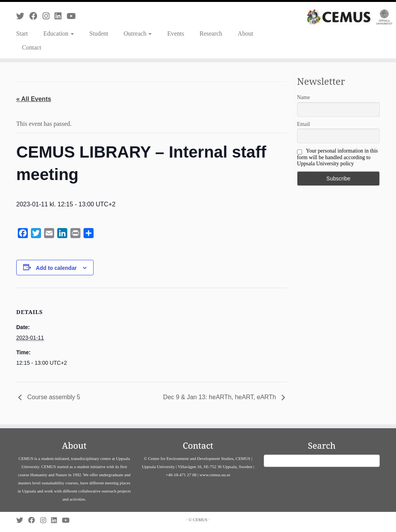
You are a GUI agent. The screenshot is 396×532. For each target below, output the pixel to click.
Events (176, 33)
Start (22, 33)
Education (59, 33)
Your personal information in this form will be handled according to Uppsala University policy (337, 157)
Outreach (138, 33)
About (246, 33)
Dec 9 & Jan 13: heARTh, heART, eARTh (220, 397)
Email (303, 124)
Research (211, 33)
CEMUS (200, 520)
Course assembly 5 (53, 397)
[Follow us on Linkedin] (61, 16)
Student (99, 33)
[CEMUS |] (350, 17)
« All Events (34, 99)
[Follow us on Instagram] (49, 16)
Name (303, 97)
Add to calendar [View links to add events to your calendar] (56, 268)
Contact (32, 47)
